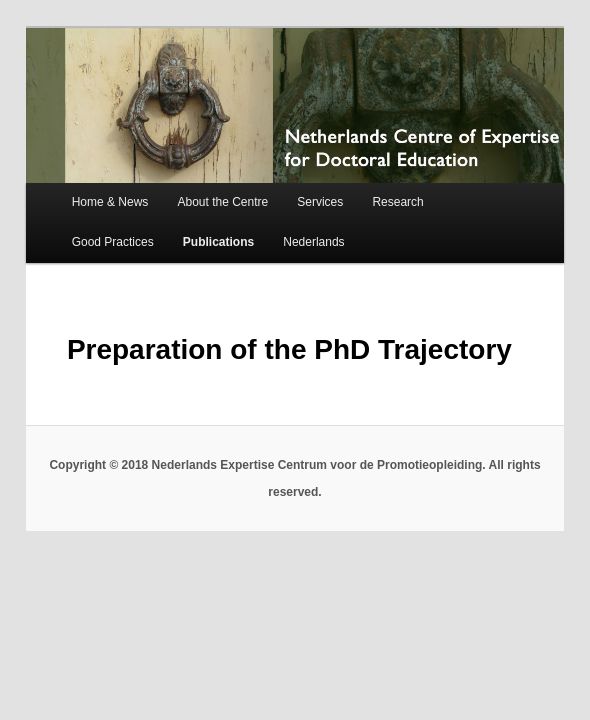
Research (397, 202)
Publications (218, 242)
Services (320, 202)
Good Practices (113, 242)
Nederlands (313, 242)
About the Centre (222, 202)
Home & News (110, 202)
